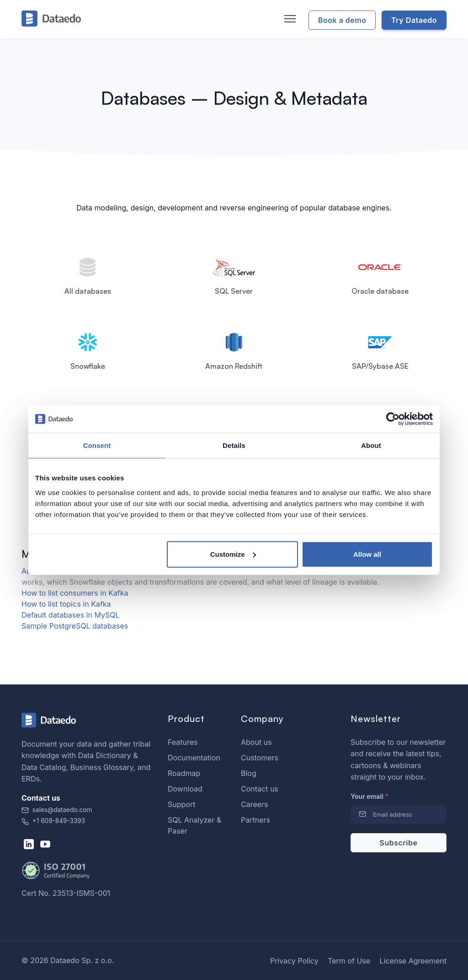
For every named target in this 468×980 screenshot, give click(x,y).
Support (181, 804)
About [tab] (371, 445)
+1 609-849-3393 (53, 821)
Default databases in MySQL (70, 615)
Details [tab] (234, 445)
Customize (233, 554)
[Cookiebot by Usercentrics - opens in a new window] (393, 419)
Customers (260, 758)
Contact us (260, 789)
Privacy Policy (294, 961)
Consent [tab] (97, 445)
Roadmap (184, 773)
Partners (255, 820)
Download (185, 789)
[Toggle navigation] (289, 19)
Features (183, 742)
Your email (370, 796)
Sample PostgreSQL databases (75, 626)
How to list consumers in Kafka (75, 593)
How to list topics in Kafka (66, 604)
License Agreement (413, 961)
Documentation (194, 758)
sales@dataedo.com (57, 810)
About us (256, 742)
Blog (249, 773)
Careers (255, 804)
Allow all (367, 554)
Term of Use (349, 961)
